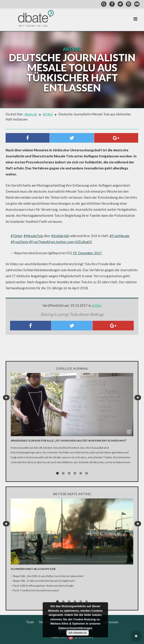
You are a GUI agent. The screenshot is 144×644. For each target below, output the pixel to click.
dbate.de (31, 114)
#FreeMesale (120, 236)
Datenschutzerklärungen (75, 628)
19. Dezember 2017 (87, 253)
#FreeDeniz (20, 242)
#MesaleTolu (33, 236)
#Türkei (16, 236)
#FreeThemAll (40, 242)
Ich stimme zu (77, 633)
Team (30, 622)
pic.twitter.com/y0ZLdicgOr (72, 242)
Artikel (48, 114)
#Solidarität (60, 236)
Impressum (110, 622)
